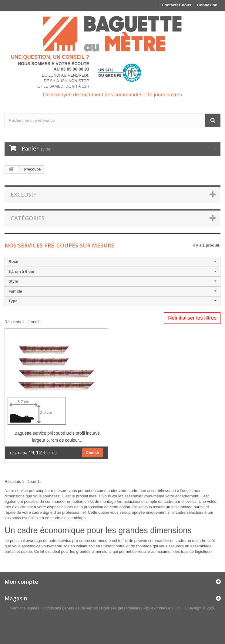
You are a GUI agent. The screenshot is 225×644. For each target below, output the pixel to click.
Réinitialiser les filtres (192, 318)
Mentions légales (25, 608)
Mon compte (21, 582)
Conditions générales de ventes (70, 608)
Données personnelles (121, 608)
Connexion (207, 5)
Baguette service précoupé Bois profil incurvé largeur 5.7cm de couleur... (57, 437)
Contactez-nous (176, 5)
